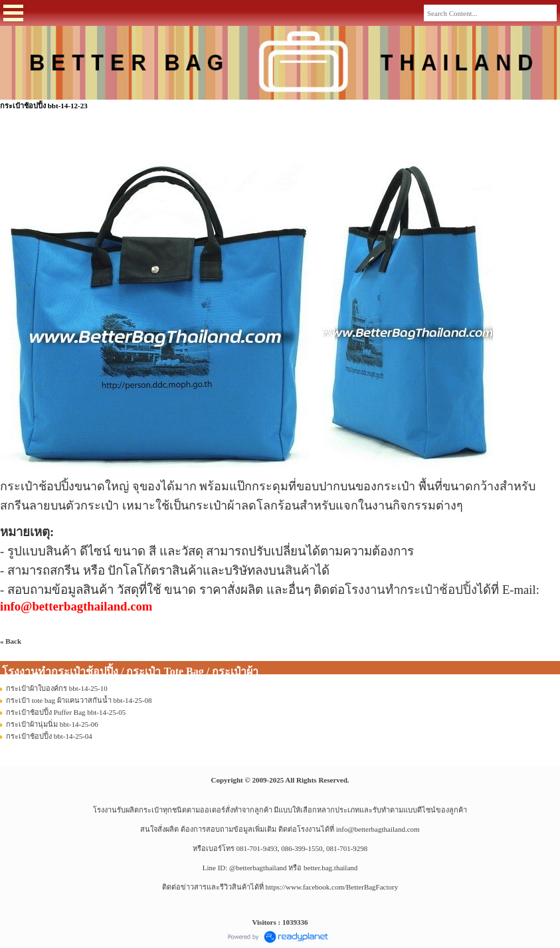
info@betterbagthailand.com (378, 829)
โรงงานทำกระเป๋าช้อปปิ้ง (411, 590)
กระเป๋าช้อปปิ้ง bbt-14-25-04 (49, 736)
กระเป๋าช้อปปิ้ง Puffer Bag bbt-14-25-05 (66, 712)
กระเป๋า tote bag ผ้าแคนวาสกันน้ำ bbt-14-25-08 (79, 700)
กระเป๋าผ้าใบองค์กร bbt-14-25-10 (57, 688)
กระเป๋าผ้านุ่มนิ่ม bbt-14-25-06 (52, 724)
